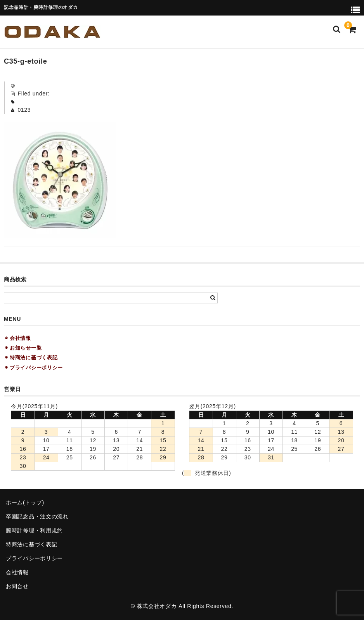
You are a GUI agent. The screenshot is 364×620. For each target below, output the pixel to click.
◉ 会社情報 (18, 338)
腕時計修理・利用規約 (34, 530)
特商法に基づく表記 (31, 544)
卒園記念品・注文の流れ (37, 516)
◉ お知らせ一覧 (23, 348)
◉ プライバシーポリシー (34, 368)
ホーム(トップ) (25, 502)
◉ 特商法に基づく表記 (31, 358)
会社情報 (17, 572)
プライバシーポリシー (34, 558)
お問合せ (17, 586)
